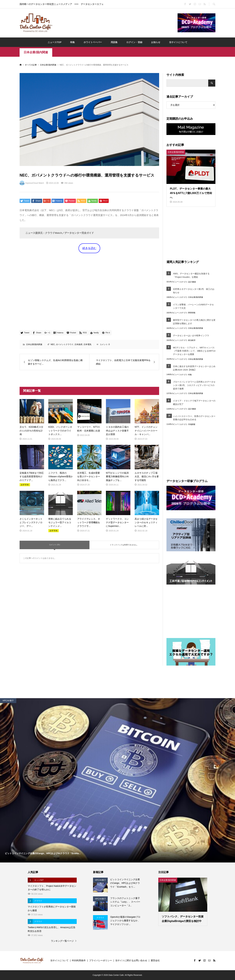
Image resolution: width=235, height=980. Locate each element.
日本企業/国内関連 (36, 52)
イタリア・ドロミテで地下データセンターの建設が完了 (194, 402)
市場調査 (192, 424)
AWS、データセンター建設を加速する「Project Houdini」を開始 (191, 275)
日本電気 (87, 344)
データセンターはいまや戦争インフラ (191, 336)
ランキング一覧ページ (62, 941)
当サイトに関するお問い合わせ (131, 960)
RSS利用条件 (79, 960)
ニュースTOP (55, 42)
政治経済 (192, 340)
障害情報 (192, 313)
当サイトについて (178, 42)
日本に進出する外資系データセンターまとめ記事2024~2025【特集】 (194, 368)
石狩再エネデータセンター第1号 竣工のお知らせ (194, 291)
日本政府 (78, 344)
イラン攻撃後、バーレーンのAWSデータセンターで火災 (193, 306)
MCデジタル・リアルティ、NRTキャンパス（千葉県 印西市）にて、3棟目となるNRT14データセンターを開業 (194, 351)
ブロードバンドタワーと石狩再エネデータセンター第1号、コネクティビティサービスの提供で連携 (194, 385)
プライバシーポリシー (101, 960)
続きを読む (89, 248)
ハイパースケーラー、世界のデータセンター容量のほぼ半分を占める (194, 418)
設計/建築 (192, 282)
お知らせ (156, 42)
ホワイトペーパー (93, 42)
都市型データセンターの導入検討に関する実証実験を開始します (194, 322)
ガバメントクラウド (65, 344)
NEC (53, 344)
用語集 (114, 42)
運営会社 (155, 960)
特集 (72, 42)
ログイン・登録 (134, 42)
